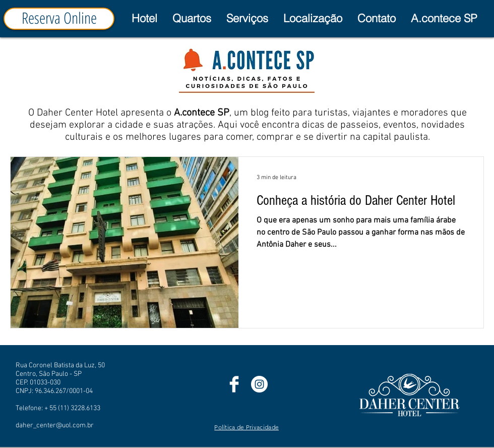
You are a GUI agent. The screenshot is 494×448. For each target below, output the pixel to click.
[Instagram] (259, 384)
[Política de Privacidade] (247, 427)
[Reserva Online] (59, 19)
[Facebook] (234, 384)
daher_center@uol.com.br (55, 426)
